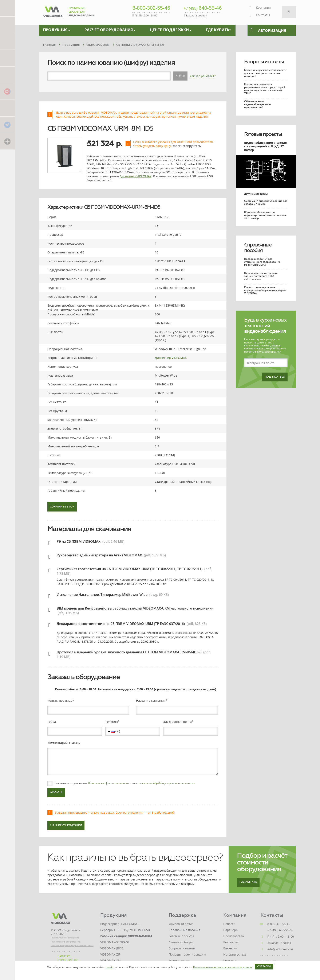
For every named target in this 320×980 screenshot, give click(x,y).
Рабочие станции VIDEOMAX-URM (126, 936)
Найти (180, 76)
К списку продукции (66, 825)
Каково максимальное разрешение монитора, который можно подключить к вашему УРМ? (265, 89)
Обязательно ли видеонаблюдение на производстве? (258, 104)
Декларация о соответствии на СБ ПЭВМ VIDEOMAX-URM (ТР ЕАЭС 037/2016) (121, 624)
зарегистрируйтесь (187, 146)
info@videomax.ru (280, 949)
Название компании (151, 701)
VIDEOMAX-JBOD (112, 948)
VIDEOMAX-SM (110, 960)
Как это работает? (203, 76)
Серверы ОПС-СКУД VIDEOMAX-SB (125, 930)
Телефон (112, 722)
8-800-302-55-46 (151, 8)
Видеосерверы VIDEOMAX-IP (121, 924)
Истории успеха (235, 954)
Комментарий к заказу (64, 743)
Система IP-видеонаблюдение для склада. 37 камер (266, 202)
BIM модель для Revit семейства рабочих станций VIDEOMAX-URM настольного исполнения (135, 608)
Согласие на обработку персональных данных (72, 946)
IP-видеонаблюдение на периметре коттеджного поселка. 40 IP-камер (265, 215)
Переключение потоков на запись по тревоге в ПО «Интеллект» (261, 276)
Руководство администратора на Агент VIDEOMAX (99, 555)
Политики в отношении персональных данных (223, 967)
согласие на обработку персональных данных (166, 783)
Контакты (263, 15)
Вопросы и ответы (264, 62)
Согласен (264, 967)
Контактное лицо (60, 701)
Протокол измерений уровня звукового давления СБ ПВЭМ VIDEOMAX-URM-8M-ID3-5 (129, 652)
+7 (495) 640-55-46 (280, 930)
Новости (229, 924)
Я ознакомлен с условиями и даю (124, 783)
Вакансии (230, 948)
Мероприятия (179, 960)
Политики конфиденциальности (108, 783)
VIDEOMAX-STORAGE (115, 942)
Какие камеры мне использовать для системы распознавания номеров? (265, 73)
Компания (263, 7)
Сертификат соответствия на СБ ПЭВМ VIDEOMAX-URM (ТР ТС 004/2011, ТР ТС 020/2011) (130, 569)
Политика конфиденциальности (66, 942)
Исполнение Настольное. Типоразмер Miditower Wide (102, 595)
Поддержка (182, 915)
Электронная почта (177, 722)
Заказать (56, 792)
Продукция (114, 915)
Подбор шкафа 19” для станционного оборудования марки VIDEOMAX (262, 262)
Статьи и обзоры (181, 942)
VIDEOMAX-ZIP (110, 954)
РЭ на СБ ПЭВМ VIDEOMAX (79, 541)
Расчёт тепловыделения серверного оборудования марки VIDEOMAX (265, 290)
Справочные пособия (258, 248)
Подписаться (275, 377)
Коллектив (231, 942)
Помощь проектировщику (188, 954)
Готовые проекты (263, 134)
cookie (110, 967)
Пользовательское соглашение (65, 938)
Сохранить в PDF (62, 507)
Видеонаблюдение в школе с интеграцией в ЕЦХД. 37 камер (265, 146)
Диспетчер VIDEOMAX (136, 176)
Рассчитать (248, 882)
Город (52, 722)
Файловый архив (181, 924)
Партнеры (231, 930)
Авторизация (268, 30)
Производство (234, 936)
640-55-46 (203, 8)
